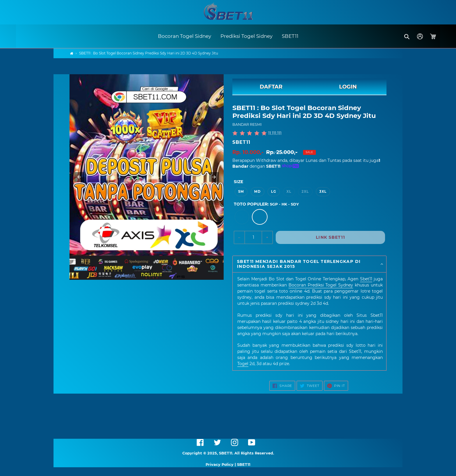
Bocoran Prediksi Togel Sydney (321, 285)
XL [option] (289, 192)
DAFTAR (271, 87)
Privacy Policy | (221, 465)
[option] (242, 217)
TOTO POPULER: (266, 204)
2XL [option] (305, 192)
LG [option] (274, 192)
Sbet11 (366, 279)
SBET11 (241, 142)
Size (238, 182)
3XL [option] (323, 192)
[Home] (72, 53)
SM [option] (241, 192)
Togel (243, 364)
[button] (407, 36)
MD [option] (257, 192)
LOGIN (348, 87)
